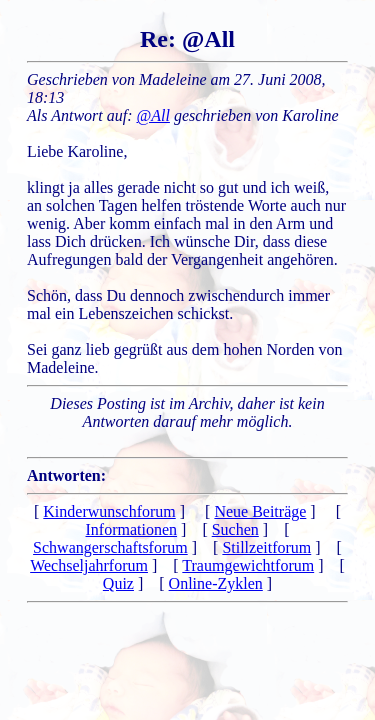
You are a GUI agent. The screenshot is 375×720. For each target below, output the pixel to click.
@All (153, 115)
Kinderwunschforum (109, 511)
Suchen (235, 529)
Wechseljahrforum (89, 565)
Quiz (118, 583)
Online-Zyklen (216, 583)
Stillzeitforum (266, 547)
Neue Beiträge (260, 511)
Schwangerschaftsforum (110, 547)
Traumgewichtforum (248, 565)
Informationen (132, 529)
